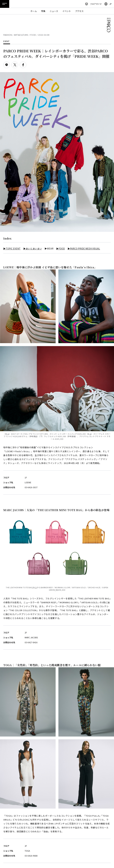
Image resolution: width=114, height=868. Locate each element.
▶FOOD (61, 249)
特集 (43, 11)
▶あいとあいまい (33, 249)
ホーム (34, 11)
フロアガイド (96, 4)
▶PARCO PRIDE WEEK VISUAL (84, 249)
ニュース (54, 11)
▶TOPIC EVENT (12, 249)
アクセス (79, 11)
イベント (67, 11)
